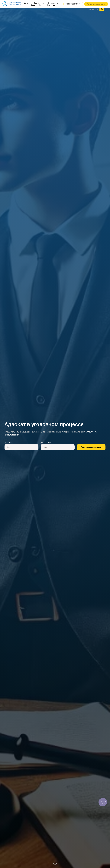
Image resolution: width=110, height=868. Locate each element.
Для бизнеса (39, 3)
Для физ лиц (53, 3)
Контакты (51, 5)
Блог (41, 5)
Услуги (27, 3)
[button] (73, 4)
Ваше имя (8, 442)
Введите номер (47, 442)
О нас (33, 5)
